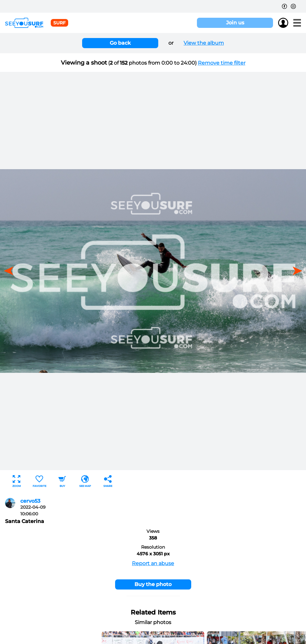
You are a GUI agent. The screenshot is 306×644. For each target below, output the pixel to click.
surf (59, 23)
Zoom (17, 481)
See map (85, 481)
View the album (204, 43)
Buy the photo (153, 584)
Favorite (39, 481)
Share (108, 481)
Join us (235, 23)
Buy (62, 481)
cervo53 (30, 501)
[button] (295, 271)
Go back (120, 43)
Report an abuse (153, 563)
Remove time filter (222, 63)
